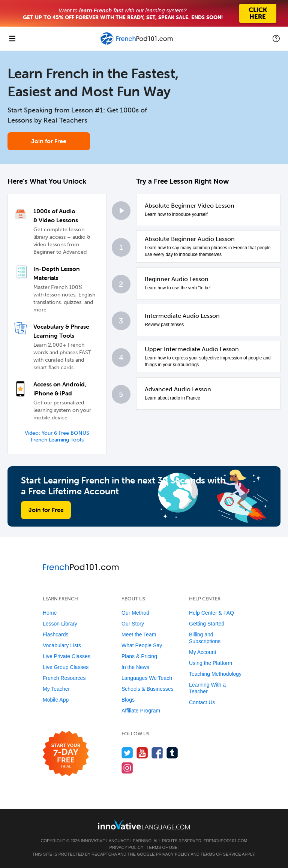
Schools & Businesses (148, 689)
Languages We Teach (147, 678)
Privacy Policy (126, 847)
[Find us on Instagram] (127, 768)
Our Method (135, 613)
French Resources (64, 678)
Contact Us (202, 702)
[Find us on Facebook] (157, 753)
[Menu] (12, 39)
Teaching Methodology (215, 674)
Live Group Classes (66, 667)
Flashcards (55, 635)
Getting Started (207, 624)
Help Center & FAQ (211, 613)
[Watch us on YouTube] (142, 753)
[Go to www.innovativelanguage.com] (144, 825)
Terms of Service (221, 854)
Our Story (133, 624)
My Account (202, 652)
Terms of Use (162, 847)
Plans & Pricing (139, 656)
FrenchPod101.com (226, 841)
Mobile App (56, 700)
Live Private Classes (67, 656)
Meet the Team (139, 635)
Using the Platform (211, 663)
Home (50, 613)
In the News (135, 667)
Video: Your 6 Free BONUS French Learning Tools (57, 436)
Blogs (128, 700)
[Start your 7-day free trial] (66, 754)
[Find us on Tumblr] (172, 753)
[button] (276, 39)
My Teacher (56, 689)
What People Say (142, 645)
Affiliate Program (141, 711)
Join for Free (49, 141)
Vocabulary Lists (62, 645)
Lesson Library (60, 624)
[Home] (137, 44)
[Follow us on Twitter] (127, 753)
